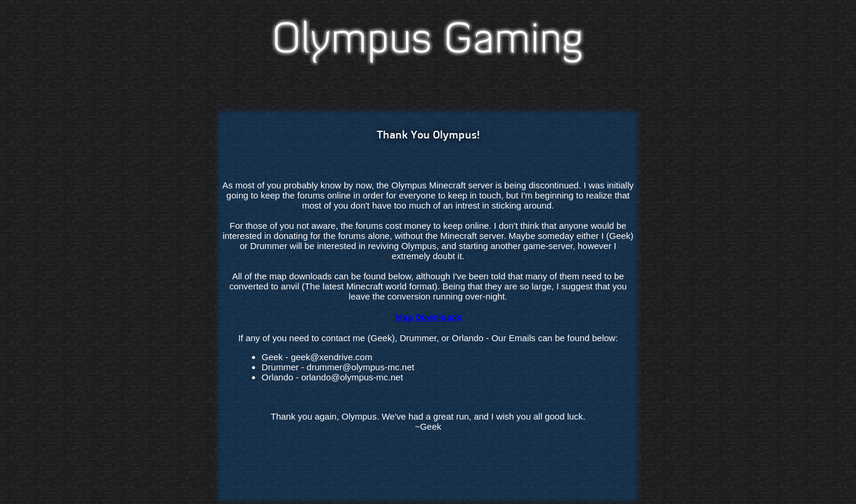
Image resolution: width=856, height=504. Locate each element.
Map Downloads (428, 317)
